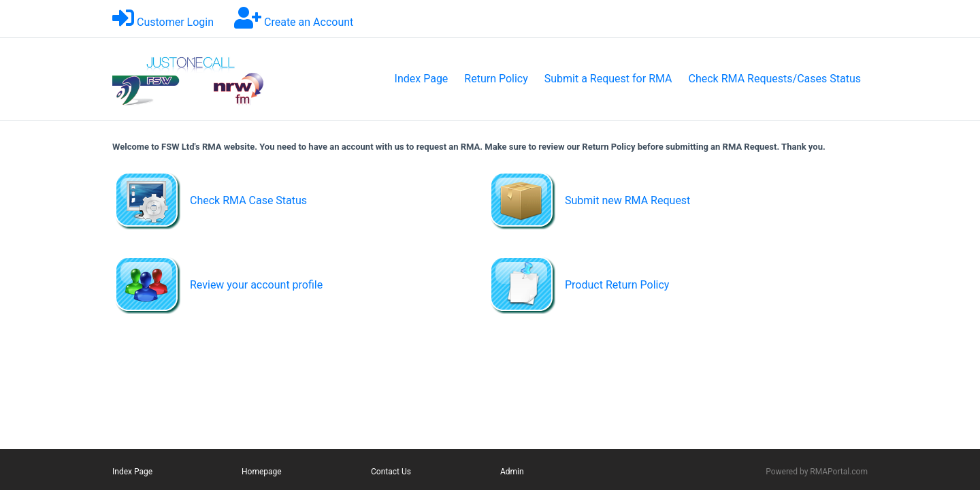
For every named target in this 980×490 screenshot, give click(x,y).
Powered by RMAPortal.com (817, 472)
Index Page (422, 79)
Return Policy (496, 79)
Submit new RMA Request (627, 200)
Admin (512, 472)
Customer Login (175, 22)
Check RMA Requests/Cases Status (775, 79)
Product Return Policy (617, 285)
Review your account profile (256, 285)
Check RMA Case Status (248, 200)
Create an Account (309, 22)
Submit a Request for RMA (608, 79)
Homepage (262, 472)
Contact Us (391, 472)
